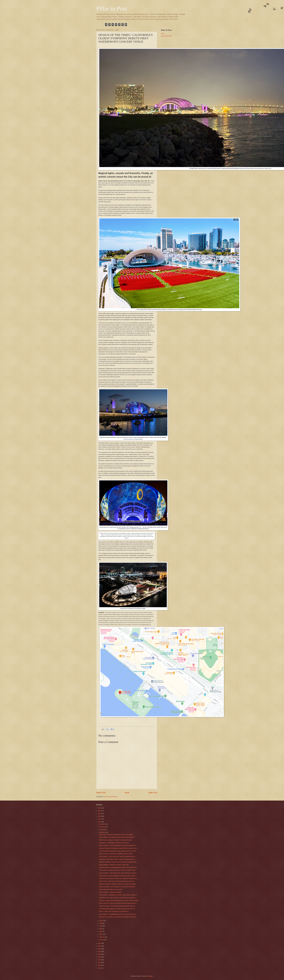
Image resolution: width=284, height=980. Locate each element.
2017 (99, 952)
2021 (99, 822)
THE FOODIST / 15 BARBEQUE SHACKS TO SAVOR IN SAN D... (118, 914)
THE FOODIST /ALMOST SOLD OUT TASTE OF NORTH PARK (117, 870)
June (101, 926)
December (102, 824)
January (102, 940)
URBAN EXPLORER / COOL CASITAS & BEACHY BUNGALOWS (118, 862)
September (103, 832)
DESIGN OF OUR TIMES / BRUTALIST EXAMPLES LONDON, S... (118, 898)
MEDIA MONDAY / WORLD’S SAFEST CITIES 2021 (114, 865)
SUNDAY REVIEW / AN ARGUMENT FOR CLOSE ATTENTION (117, 887)
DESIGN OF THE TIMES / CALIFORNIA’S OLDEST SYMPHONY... (118, 917)
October (102, 830)
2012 (99, 965)
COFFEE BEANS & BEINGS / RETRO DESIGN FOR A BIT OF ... (118, 909)
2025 (99, 811)
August (102, 921)
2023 (99, 816)
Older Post (153, 793)
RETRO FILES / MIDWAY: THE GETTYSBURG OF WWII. (115, 840)
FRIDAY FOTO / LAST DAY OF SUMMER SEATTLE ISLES (116, 854)
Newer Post (101, 793)
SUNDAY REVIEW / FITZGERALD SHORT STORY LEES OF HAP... (118, 848)
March (101, 934)
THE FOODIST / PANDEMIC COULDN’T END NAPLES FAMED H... (118, 895)
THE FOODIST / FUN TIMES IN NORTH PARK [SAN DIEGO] (117, 837)
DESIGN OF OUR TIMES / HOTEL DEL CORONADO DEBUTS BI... (118, 879)
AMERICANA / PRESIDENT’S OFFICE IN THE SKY (114, 843)
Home (127, 793)
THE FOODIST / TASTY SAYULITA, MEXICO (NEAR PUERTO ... (118, 857)
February (102, 937)
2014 (99, 960)
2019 (99, 946)
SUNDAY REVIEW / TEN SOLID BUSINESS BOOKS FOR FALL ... (118, 906)
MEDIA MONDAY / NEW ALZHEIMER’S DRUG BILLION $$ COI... (118, 846)
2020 (99, 943)
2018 (99, 949)
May (101, 929)
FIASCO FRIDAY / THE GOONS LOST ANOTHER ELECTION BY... (118, 873)
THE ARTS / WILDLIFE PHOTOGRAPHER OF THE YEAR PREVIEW (119, 901)
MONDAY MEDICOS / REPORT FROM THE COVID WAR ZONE (117, 884)
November (102, 827)
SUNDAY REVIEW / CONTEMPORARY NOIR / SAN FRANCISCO (118, 868)
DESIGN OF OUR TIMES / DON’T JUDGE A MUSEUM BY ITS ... (118, 859)
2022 (99, 819)
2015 (99, 957)
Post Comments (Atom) (111, 797)
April (101, 931)
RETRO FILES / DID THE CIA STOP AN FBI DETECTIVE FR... (117, 881)
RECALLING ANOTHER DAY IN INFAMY (111, 890)
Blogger (151, 976)
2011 (99, 968)
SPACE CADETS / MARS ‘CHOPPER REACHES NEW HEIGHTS (118, 903)
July (101, 923)
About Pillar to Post (166, 36)
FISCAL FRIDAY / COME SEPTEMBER (110, 892)
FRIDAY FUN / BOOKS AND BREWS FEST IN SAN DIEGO (116, 835)
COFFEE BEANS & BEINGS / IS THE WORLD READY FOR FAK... (118, 851)
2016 (99, 954)
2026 (99, 808)
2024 (99, 814)
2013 (99, 962)
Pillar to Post (112, 9)
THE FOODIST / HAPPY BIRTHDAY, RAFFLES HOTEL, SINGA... (118, 876)
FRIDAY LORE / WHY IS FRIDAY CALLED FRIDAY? (114, 911)
